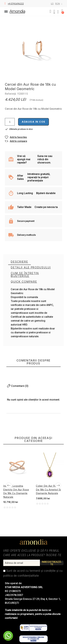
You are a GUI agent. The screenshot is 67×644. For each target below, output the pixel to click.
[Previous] (9, 485)
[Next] (58, 485)
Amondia (17, 11)
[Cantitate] (10, 122)
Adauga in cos (33, 122)
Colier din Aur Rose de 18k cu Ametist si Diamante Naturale (48, 489)
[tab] (19, 262)
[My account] (54, 11)
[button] (50, 11)
